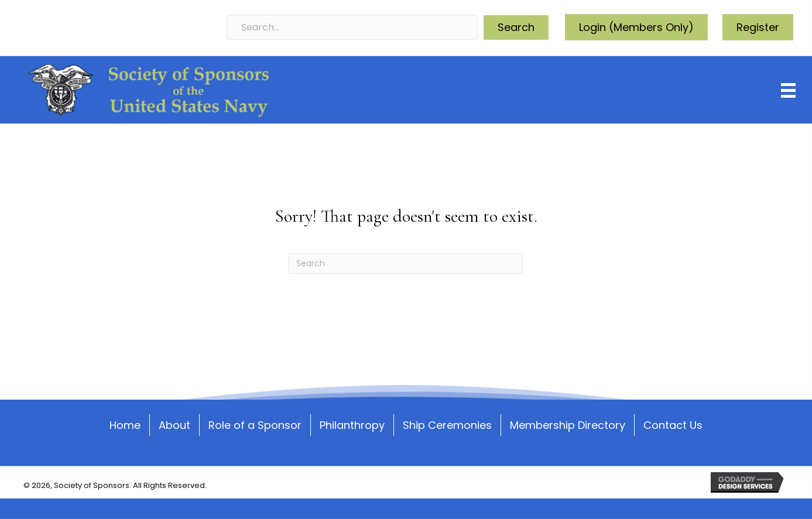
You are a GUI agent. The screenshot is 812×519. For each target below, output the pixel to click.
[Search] (406, 264)
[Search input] (352, 27)
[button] (516, 28)
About (174, 425)
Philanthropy (352, 425)
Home (125, 425)
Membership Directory (568, 425)
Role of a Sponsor (255, 425)
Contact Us (673, 425)
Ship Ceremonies (447, 425)
